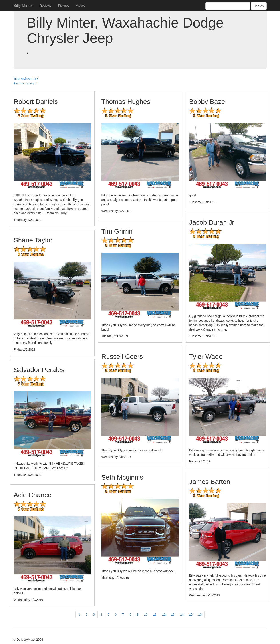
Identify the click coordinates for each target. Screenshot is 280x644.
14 (182, 614)
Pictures (64, 6)
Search (259, 6)
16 (200, 614)
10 (146, 614)
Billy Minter (23, 6)
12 (164, 614)
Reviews (46, 6)
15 (191, 614)
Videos (81, 6)
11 (155, 614)
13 (173, 614)
